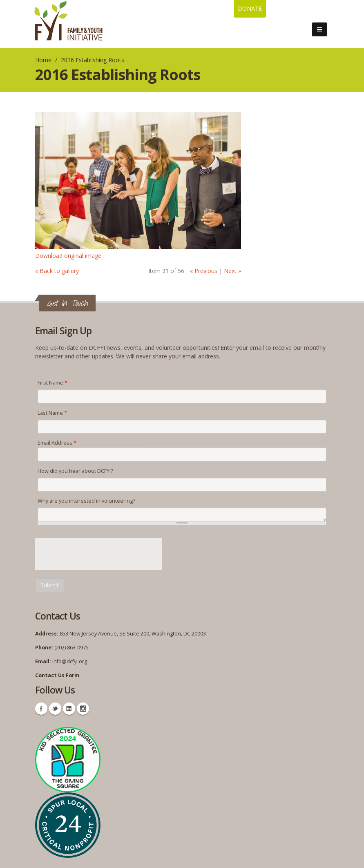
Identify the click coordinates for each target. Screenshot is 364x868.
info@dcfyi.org (70, 661)
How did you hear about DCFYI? (75, 471)
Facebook (41, 709)
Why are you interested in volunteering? (86, 501)
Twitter (55, 709)
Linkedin (69, 709)
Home (43, 60)
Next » (232, 271)
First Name (52, 383)
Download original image (68, 256)
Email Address (57, 443)
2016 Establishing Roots (93, 60)
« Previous (204, 271)
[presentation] (97, 554)
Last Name (52, 413)
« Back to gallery (57, 271)
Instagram (83, 709)
